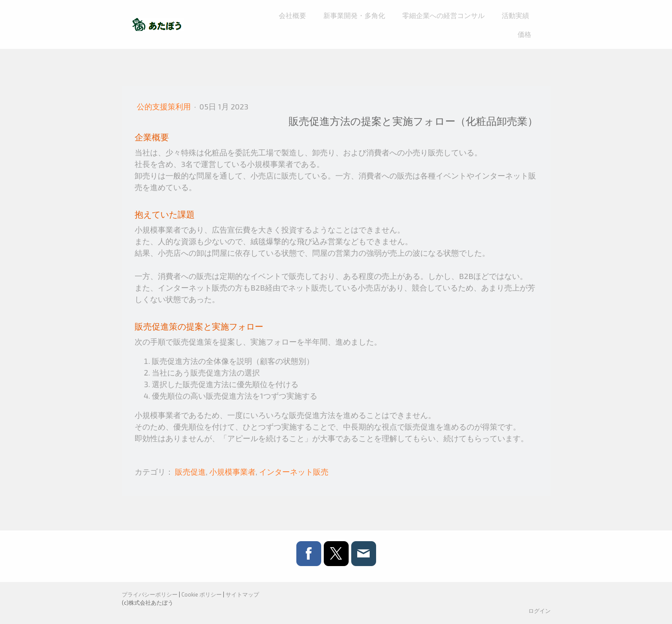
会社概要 (292, 15)
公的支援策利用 (165, 106)
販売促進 (190, 472)
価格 (524, 34)
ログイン (539, 611)
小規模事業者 (232, 472)
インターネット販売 (294, 472)
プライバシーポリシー (150, 594)
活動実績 (515, 15)
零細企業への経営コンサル (443, 15)
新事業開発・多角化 (354, 15)
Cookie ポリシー (202, 594)
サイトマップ (242, 594)
